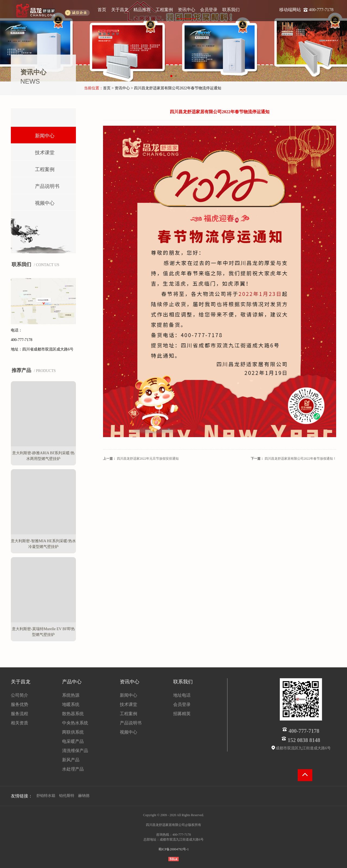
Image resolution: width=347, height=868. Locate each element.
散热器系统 (73, 714)
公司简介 (20, 695)
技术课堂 (37, 151)
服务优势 (20, 704)
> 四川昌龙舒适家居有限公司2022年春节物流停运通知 (176, 88)
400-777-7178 (321, 10)
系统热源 (71, 695)
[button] (171, 76)
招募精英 (182, 714)
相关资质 (20, 723)
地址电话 (182, 695)
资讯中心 (187, 10)
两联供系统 (73, 732)
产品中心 (72, 682)
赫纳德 (84, 796)
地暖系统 (71, 704)
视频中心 (37, 202)
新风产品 (71, 760)
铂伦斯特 (67, 796)
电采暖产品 (73, 741)
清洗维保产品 (75, 751)
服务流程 (20, 714)
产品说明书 (39, 185)
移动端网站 (291, 10)
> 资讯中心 (121, 88)
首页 (102, 10)
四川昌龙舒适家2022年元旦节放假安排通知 (148, 459)
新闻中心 (37, 135)
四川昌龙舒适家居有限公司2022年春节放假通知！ (300, 459)
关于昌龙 (120, 10)
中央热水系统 (75, 723)
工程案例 (164, 10)
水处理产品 (73, 769)
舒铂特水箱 (46, 796)
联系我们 (231, 10)
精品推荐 (142, 10)
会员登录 (209, 10)
